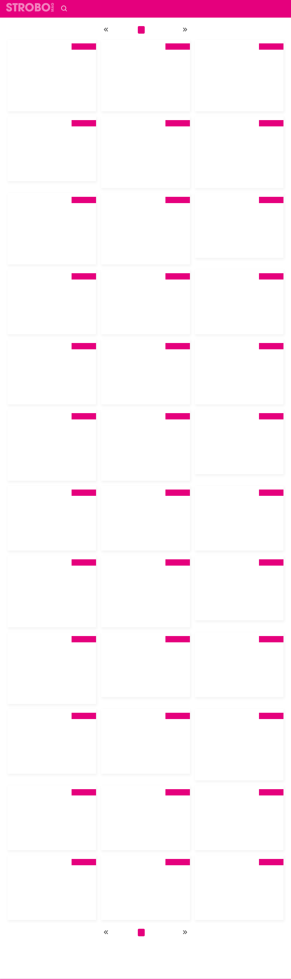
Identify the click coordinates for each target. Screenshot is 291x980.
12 (166, 30)
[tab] (52, 67)
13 (177, 30)
